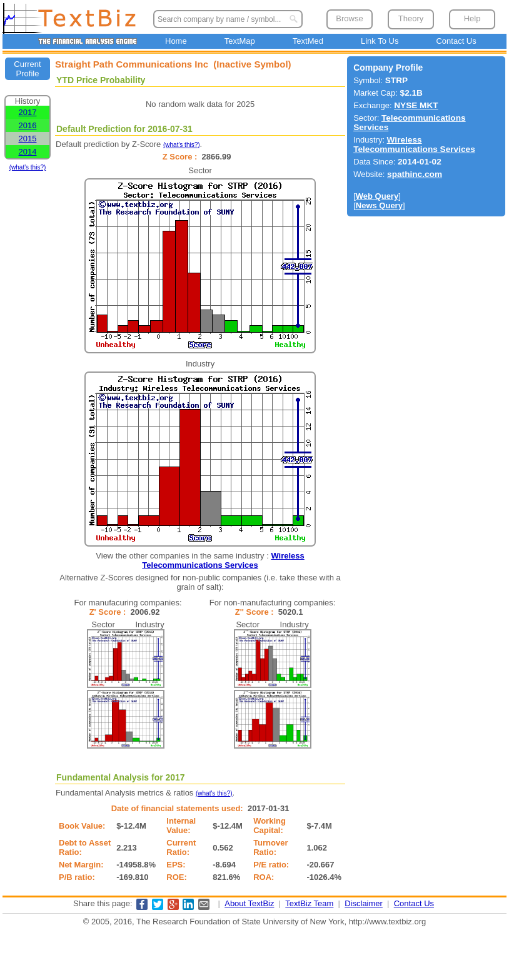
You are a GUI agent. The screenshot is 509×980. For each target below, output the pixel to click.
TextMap (240, 41)
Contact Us (456, 41)
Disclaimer (364, 903)
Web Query (377, 196)
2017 (28, 112)
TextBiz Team (309, 903)
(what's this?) (28, 167)
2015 (28, 139)
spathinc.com (415, 174)
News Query (379, 205)
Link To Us (380, 41)
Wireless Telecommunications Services (223, 560)
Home (176, 41)
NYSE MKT (416, 105)
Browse (349, 18)
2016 (28, 125)
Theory (411, 18)
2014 (28, 152)
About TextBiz (249, 903)
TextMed (308, 41)
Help (472, 18)
